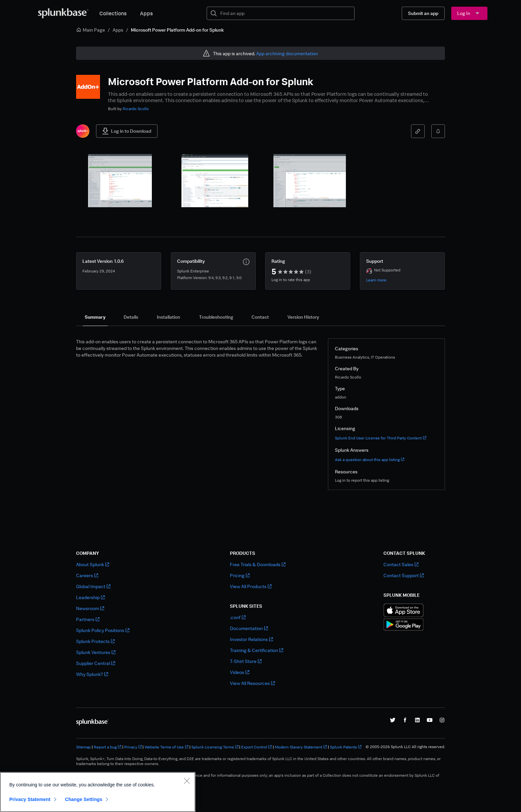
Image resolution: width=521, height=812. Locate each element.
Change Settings (84, 799)
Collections (113, 13)
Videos (240, 672)
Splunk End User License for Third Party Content (381, 438)
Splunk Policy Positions (103, 630)
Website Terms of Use (166, 747)
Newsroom (90, 608)
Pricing (240, 575)
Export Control (257, 747)
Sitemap (83, 747)
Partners (88, 619)
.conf (238, 617)
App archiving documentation (287, 53)
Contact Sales (401, 564)
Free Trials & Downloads (258, 564)
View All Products (251, 586)
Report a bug (107, 747)
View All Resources (252, 683)
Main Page (91, 30)
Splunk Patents (346, 747)
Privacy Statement (30, 799)
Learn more (376, 280)
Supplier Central (96, 663)
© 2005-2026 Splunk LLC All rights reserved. (405, 747)
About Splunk (93, 564)
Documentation (249, 628)
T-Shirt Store (246, 661)
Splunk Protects (95, 641)
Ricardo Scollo (136, 109)
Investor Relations (251, 639)
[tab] (95, 317)
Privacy (133, 747)
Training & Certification (257, 650)
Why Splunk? (92, 674)
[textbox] (285, 13)
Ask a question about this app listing (370, 460)
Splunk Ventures (96, 652)
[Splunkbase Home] (63, 13)
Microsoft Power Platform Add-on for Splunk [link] (177, 30)
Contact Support (404, 575)
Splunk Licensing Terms (215, 747)
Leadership (90, 597)
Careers (87, 575)
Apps (146, 13)
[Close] (187, 781)
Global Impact (93, 586)
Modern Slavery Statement (301, 747)
